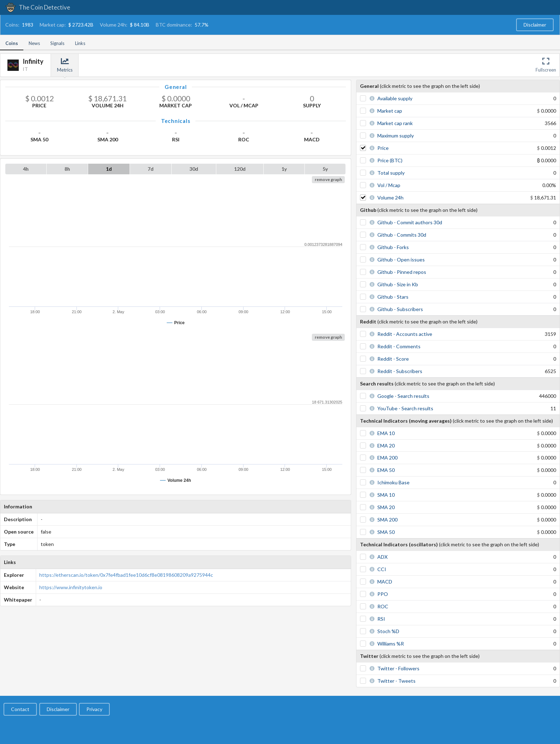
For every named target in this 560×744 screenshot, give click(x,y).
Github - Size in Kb (398, 284)
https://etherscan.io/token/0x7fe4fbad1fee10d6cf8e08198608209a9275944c (126, 575)
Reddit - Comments (399, 346)
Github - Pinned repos (402, 272)
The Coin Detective (38, 7)
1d (109, 169)
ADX (382, 557)
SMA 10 (386, 495)
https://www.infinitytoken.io (71, 587)
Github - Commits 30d (402, 235)
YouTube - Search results (405, 408)
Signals (57, 43)
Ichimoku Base (393, 482)
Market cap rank (395, 123)
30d (194, 169)
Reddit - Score (393, 359)
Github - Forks (393, 247)
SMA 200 (387, 520)
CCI (382, 569)
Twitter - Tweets (396, 681)
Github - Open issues (401, 260)
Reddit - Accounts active (405, 334)
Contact (20, 709)
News (34, 43)
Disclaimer (535, 25)
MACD (385, 582)
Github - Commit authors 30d (410, 222)
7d (151, 169)
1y (284, 169)
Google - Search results (403, 396)
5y (325, 169)
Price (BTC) (390, 160)
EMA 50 (386, 470)
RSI (381, 619)
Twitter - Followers (398, 668)
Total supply (391, 173)
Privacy (94, 709)
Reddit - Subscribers (400, 371)
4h (26, 169)
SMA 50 (386, 532)
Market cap (390, 111)
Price (383, 148)
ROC (383, 606)
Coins (12, 43)
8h (67, 169)
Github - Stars (393, 297)
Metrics (65, 65)
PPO (383, 594)
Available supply (395, 98)
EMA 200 (387, 458)
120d (240, 169)
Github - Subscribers (400, 309)
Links (80, 43)
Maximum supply (396, 136)
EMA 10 (386, 433)
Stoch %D (388, 631)
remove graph (328, 179)
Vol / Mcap (389, 185)
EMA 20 (386, 446)
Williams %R (391, 644)
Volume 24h (390, 198)
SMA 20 (386, 507)
